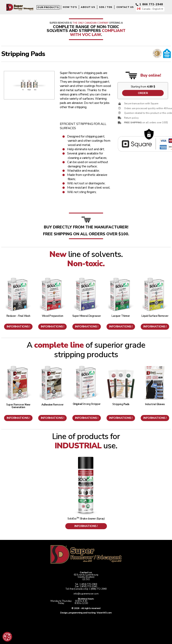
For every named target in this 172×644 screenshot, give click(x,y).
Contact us (94, 17)
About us (57, 17)
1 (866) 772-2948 (98, 589)
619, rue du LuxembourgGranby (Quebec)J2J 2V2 (86, 577)
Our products (17, 17)
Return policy (131, 118)
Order (143, 93)
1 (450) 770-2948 (88, 584)
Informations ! (18, 326)
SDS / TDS (74, 17)
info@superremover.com (86, 594)
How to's (39, 17)
